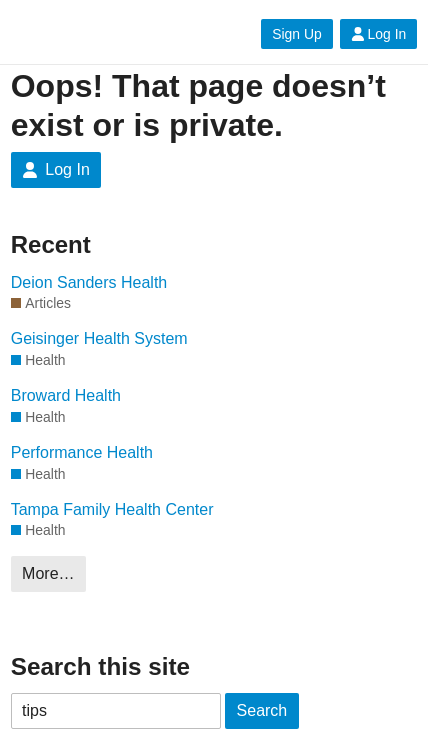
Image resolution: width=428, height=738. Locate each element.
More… (48, 573)
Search (262, 710)
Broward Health (66, 395)
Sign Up (296, 34)
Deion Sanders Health (89, 282)
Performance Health (82, 452)
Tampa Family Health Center (112, 509)
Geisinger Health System (99, 338)
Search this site (100, 666)
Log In (379, 34)
